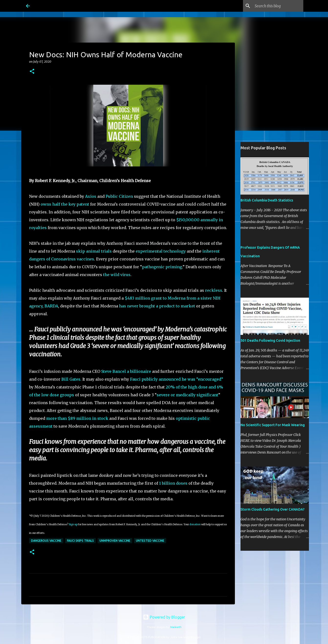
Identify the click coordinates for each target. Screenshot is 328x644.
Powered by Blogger (164, 617)
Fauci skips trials (80, 541)
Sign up (73, 524)
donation (195, 524)
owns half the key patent (65, 204)
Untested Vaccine (150, 541)
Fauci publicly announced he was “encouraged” (177, 379)
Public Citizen (119, 196)
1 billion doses (173, 483)
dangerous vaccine (46, 541)
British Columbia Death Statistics (267, 200)
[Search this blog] (278, 6)
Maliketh (176, 627)
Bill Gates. (71, 379)
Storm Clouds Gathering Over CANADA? (273, 509)
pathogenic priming (162, 267)
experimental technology (161, 251)
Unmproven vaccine (115, 541)
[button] (32, 72)
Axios (91, 196)
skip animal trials (94, 251)
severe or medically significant (187, 395)
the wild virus (117, 275)
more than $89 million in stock (77, 418)
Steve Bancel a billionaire (126, 371)
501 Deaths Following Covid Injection (270, 340)
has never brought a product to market (157, 306)
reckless (214, 290)
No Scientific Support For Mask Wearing (273, 425)
